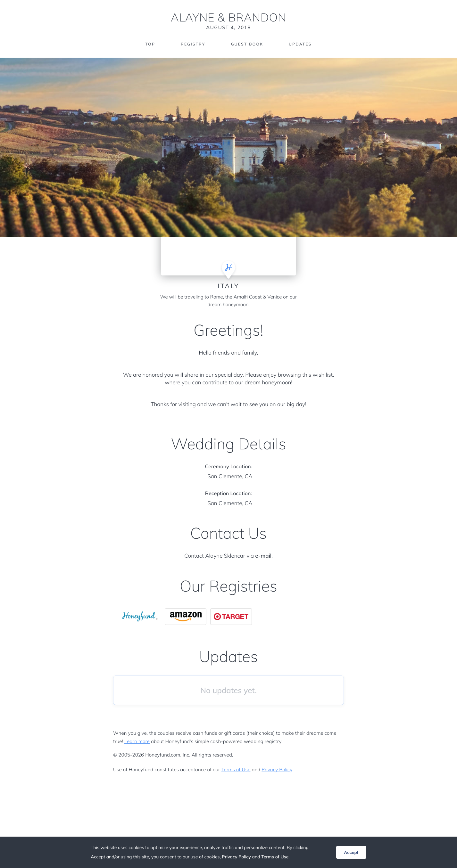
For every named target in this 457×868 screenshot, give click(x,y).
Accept (351, 852)
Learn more (137, 741)
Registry (193, 44)
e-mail (263, 556)
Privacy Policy (277, 770)
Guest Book (247, 44)
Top (150, 44)
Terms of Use (236, 770)
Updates (300, 44)
